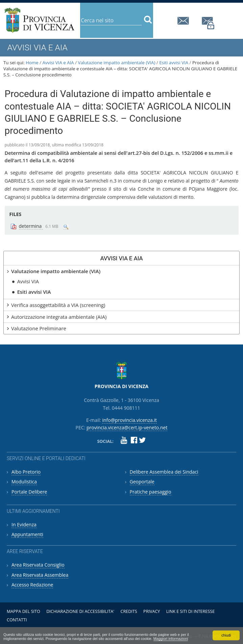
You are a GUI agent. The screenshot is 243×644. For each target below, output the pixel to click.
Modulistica (24, 482)
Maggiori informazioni (171, 639)
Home (32, 63)
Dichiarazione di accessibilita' (80, 611)
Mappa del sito (23, 611)
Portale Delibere (29, 492)
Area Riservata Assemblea (40, 575)
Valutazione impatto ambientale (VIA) (117, 63)
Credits (129, 611)
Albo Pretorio (26, 472)
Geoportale (142, 482)
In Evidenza (24, 524)
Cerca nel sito (81, 15)
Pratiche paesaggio (151, 492)
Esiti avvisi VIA (174, 63)
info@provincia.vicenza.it (184, 21)
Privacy (152, 611)
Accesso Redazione (32, 585)
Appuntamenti (27, 534)
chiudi (226, 635)
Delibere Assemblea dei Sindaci (164, 472)
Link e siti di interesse (190, 611)
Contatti (17, 620)
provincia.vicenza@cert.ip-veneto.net (209, 23)
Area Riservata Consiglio (38, 565)
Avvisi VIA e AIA (58, 63)
